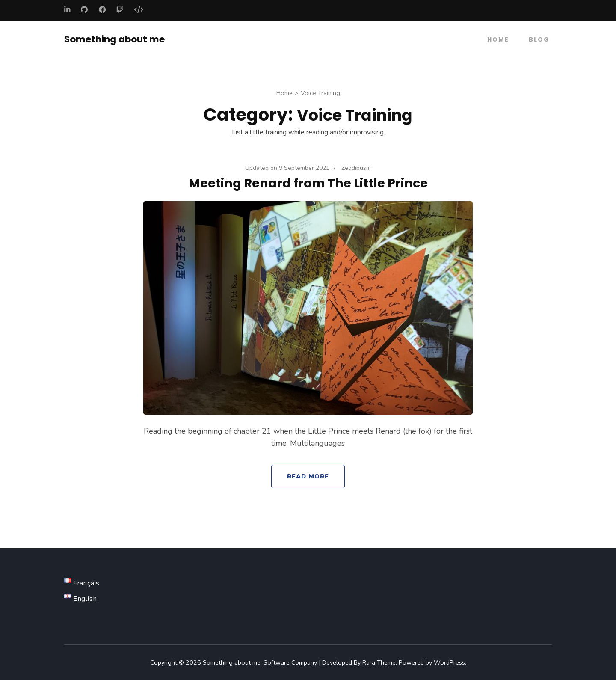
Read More (308, 476)
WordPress (449, 662)
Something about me (114, 39)
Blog (539, 39)
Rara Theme (379, 662)
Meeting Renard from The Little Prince (308, 183)
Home (498, 39)
